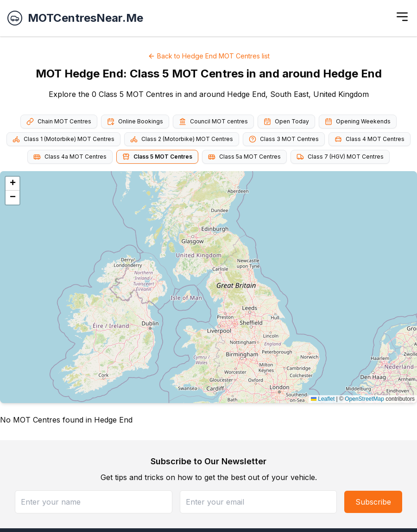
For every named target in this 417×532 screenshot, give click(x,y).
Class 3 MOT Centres (284, 139)
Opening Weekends (358, 122)
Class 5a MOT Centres (244, 157)
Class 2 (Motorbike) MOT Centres (182, 139)
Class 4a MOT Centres (70, 157)
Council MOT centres (213, 122)
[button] (13, 184)
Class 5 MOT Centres (157, 157)
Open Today (286, 122)
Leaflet (323, 399)
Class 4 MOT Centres (370, 139)
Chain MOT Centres (59, 122)
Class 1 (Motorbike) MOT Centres (63, 139)
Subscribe (373, 502)
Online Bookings (135, 122)
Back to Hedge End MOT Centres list (209, 56)
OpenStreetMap (364, 399)
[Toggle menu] (402, 17)
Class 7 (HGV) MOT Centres (340, 157)
